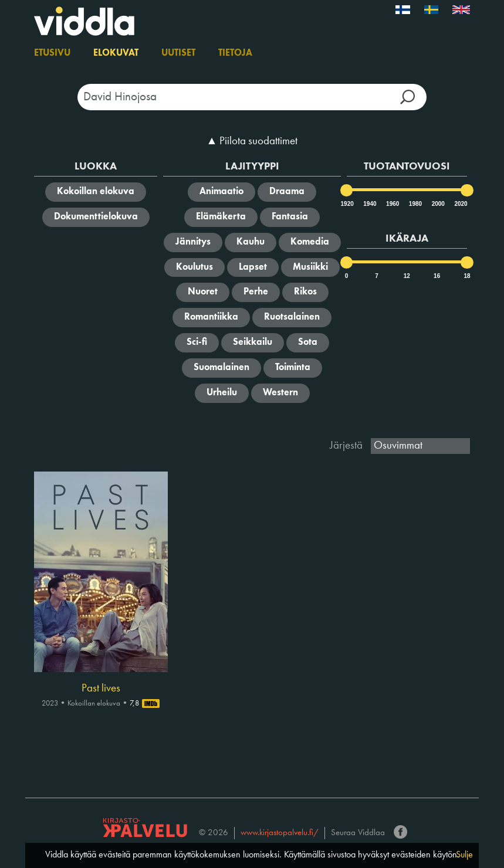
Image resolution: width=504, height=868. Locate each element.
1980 (415, 204)
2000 (438, 204)
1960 (392, 204)
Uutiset (178, 53)
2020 (460, 204)
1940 (369, 204)
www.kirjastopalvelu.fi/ (280, 833)
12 (407, 276)
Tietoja (235, 53)
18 (467, 276)
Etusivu (52, 53)
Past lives (101, 689)
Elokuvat (116, 53)
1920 (347, 204)
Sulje (464, 855)
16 (437, 276)
